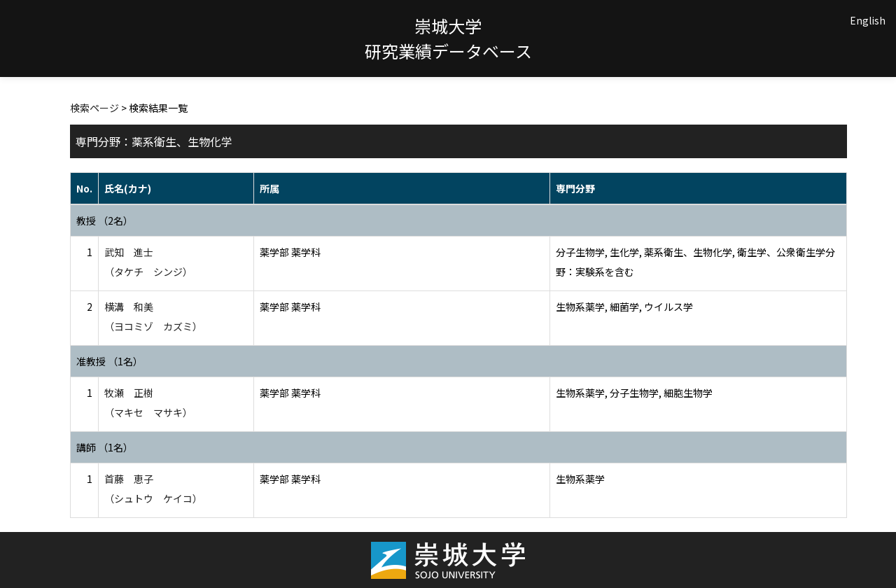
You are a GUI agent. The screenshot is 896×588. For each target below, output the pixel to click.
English (868, 20)
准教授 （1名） (110, 361)
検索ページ (94, 108)
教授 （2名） (105, 220)
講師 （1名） (105, 447)
